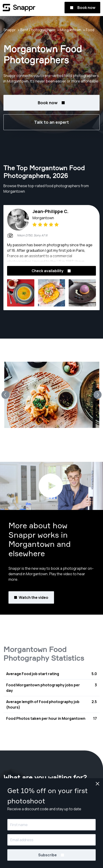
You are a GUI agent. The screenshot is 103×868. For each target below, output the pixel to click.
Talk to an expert (51, 122)
